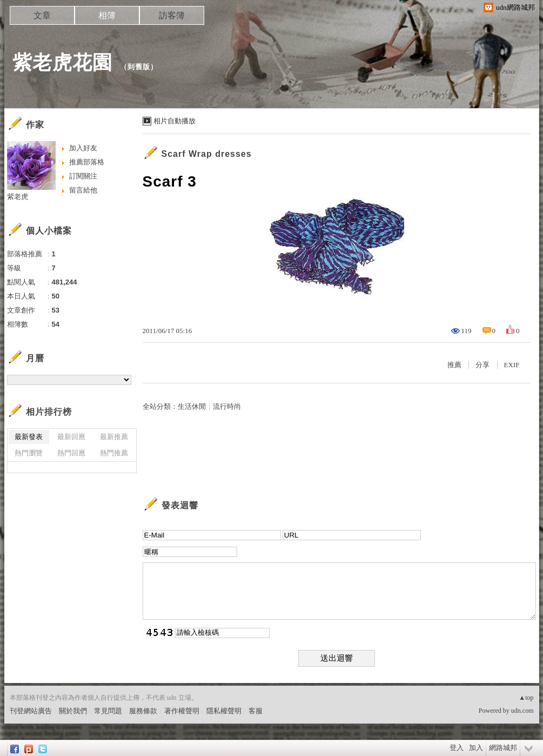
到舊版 (139, 67)
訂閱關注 (83, 176)
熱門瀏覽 (29, 453)
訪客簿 (172, 15)
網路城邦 (503, 748)
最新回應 (71, 437)
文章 (42, 15)
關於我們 (73, 711)
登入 (457, 748)
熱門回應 (71, 453)
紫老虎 (18, 197)
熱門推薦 (114, 453)
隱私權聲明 (224, 711)
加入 (476, 748)
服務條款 (143, 711)
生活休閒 (192, 406)
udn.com (522, 711)
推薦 (454, 365)
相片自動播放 (175, 121)
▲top (526, 698)
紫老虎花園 (62, 62)
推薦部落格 (87, 162)
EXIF (512, 365)
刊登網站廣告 (31, 711)
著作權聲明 (182, 711)
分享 (482, 365)
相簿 (107, 15)
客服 (256, 711)
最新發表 (29, 437)
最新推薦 (114, 437)
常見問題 (108, 711)
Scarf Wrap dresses (207, 154)
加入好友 (83, 148)
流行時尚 (227, 406)
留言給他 (83, 190)
